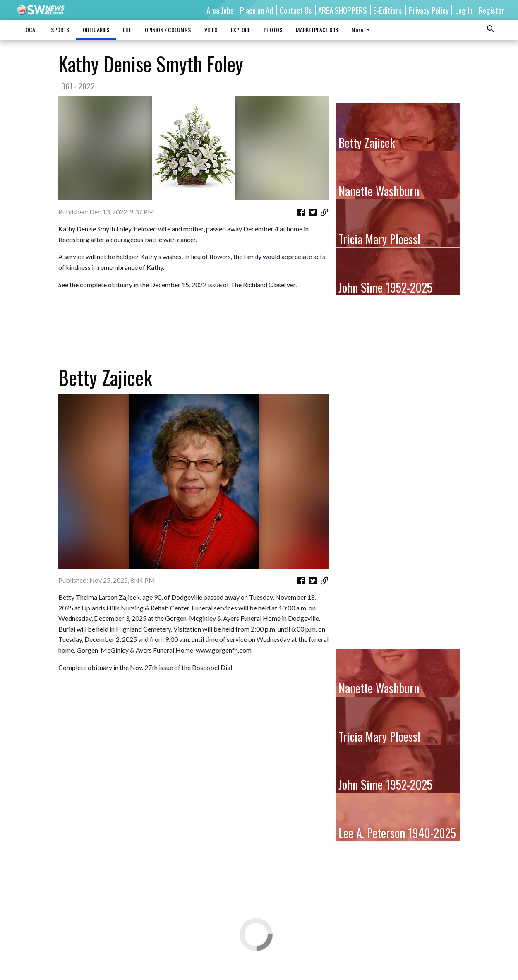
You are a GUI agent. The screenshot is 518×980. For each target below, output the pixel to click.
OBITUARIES (96, 30)
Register (491, 10)
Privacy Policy (429, 10)
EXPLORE (241, 30)
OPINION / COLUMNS (168, 30)
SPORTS (60, 30)
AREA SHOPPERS (343, 10)
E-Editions (388, 10)
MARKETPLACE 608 (317, 30)
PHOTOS (273, 30)
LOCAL (30, 30)
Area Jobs (220, 10)
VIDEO (211, 30)
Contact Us (296, 10)
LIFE (127, 30)
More (362, 30)
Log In (464, 10)
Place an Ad (257, 10)
